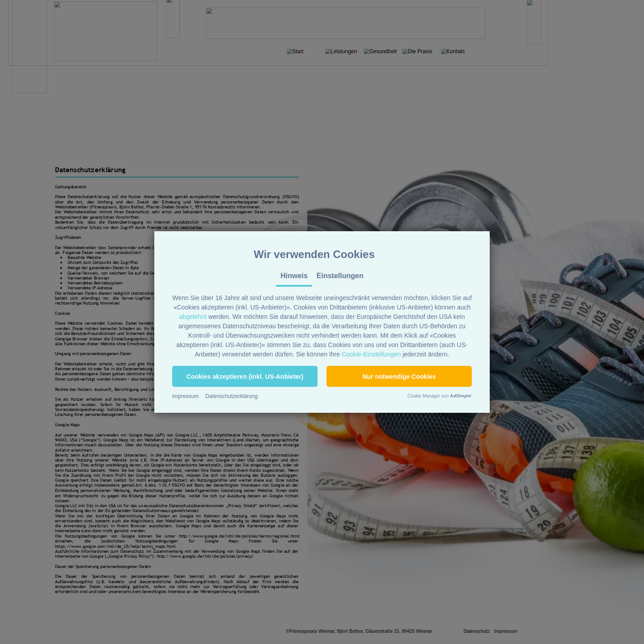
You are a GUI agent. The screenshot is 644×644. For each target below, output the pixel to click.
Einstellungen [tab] (340, 276)
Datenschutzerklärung (231, 396)
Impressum (185, 396)
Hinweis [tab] (294, 276)
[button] (245, 376)
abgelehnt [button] (193, 317)
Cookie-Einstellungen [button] (371, 354)
